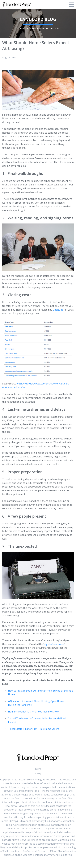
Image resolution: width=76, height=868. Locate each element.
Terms (38, 769)
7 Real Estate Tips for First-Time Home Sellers (34, 729)
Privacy (38, 773)
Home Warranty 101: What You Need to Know (33, 712)
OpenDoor (59, 310)
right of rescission (54, 644)
